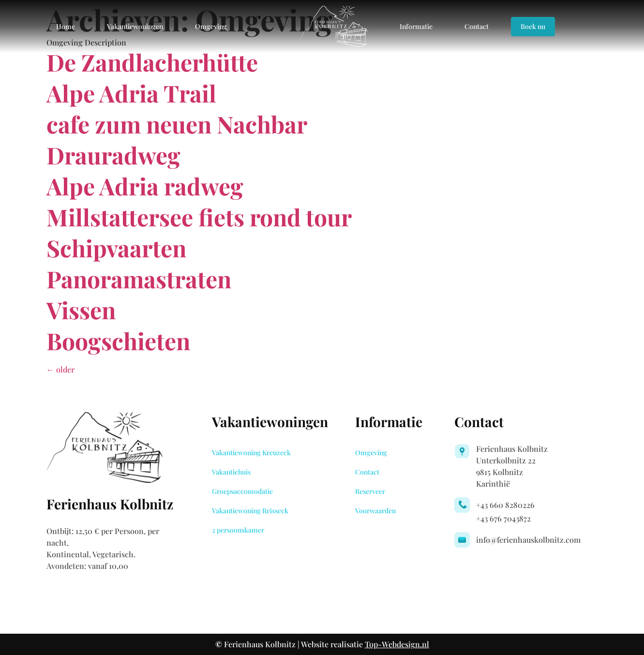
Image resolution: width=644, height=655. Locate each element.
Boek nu (533, 26)
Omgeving (211, 26)
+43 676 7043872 (503, 518)
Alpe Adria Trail (131, 93)
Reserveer (370, 491)
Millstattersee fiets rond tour (199, 217)
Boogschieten (118, 341)
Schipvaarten (116, 248)
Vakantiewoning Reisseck (250, 511)
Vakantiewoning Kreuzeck (251, 453)
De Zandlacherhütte (152, 62)
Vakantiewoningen (135, 26)
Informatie (416, 26)
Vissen (81, 310)
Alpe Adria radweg (145, 186)
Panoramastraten (139, 279)
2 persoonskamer (238, 530)
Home (66, 26)
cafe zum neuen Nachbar (177, 124)
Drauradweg (113, 155)
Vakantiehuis (231, 472)
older (60, 369)
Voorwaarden (375, 511)
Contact (477, 26)
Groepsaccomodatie (242, 491)
